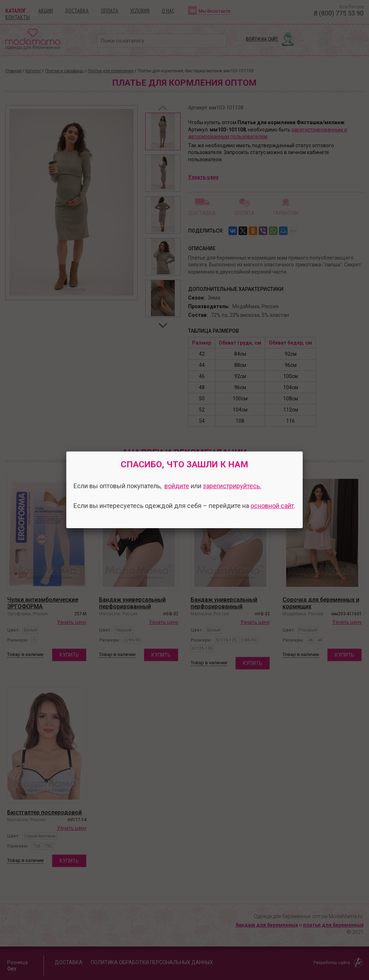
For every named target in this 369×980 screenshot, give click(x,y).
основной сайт (272, 506)
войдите (177, 486)
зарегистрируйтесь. (232, 486)
